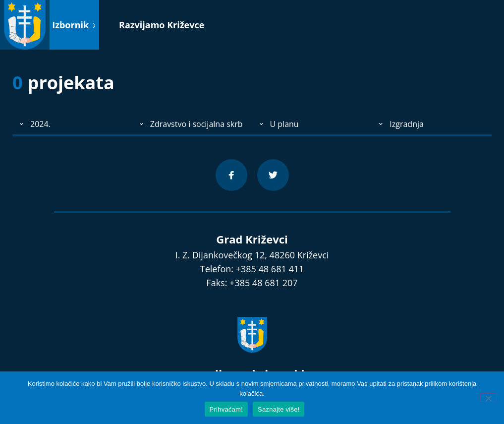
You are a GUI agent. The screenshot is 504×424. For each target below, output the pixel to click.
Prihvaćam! (226, 409)
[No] (488, 397)
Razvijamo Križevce (162, 25)
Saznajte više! (279, 409)
